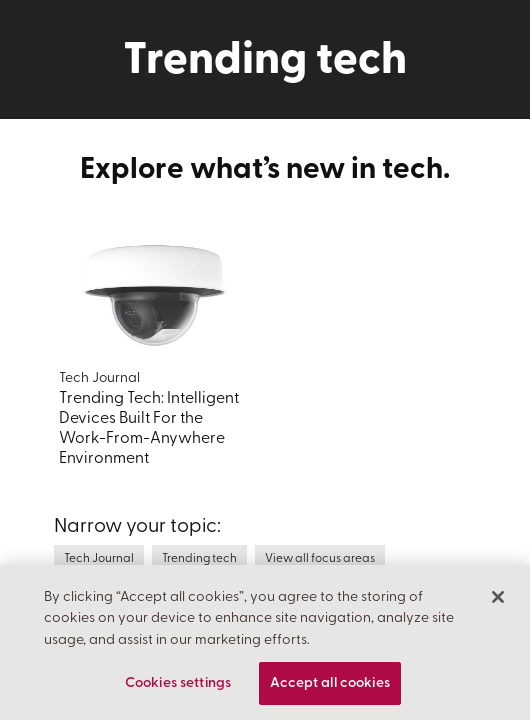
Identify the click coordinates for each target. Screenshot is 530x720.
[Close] (498, 603)
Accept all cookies (330, 689)
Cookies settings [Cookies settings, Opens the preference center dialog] (178, 689)
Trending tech (199, 559)
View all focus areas (320, 559)
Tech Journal (99, 559)
